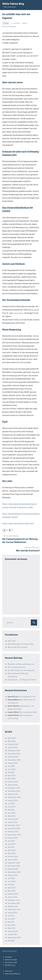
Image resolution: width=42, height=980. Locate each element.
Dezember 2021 (14, 900)
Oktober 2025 (13, 757)
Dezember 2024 (14, 788)
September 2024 (14, 797)
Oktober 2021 (13, 906)
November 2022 (14, 866)
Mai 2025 (11, 772)
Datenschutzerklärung (12, 974)
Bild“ (28, 56)
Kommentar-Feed (11, 962)
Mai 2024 (11, 810)
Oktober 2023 (13, 831)
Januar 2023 (12, 860)
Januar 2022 (13, 897)
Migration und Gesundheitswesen (21, 664)
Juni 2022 (12, 881)
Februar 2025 (13, 782)
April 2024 (12, 813)
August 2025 (13, 763)
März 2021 (11, 928)
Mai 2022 (11, 884)
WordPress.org (10, 965)
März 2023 (12, 853)
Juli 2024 (11, 803)
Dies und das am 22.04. (17, 667)
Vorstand (35, 310)
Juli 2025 (11, 766)
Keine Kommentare (9, 26)
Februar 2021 (13, 931)
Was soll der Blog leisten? (18, 647)
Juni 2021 (11, 919)
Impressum (9, 971)
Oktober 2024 (13, 794)
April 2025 (12, 775)
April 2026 (12, 738)
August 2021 (12, 912)
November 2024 (14, 791)
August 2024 (13, 800)
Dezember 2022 (14, 863)
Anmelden (8, 957)
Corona (6, 23)
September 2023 (14, 835)
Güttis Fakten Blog (13, 4)
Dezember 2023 (14, 825)
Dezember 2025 (14, 750)
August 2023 (13, 838)
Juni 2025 (11, 769)
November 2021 (14, 903)
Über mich (12, 641)
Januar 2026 (12, 747)
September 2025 (14, 760)
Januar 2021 (12, 934)
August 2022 (13, 875)
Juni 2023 (11, 844)
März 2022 (12, 891)
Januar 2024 (13, 822)
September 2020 (14, 937)
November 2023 (14, 828)
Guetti (24, 23)
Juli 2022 (11, 878)
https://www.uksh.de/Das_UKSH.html (18, 523)
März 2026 (12, 741)
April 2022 (12, 888)
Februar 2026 (13, 744)
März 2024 (12, 816)
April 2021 (11, 925)
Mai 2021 (11, 922)
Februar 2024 (13, 819)
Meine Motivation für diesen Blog (20, 644)
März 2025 (12, 778)
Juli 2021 (11, 916)
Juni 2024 (12, 807)
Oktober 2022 (13, 869)
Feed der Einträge (11, 960)
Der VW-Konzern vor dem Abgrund (21, 670)
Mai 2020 (11, 941)
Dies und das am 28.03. (28, 712)
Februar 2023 (13, 856)
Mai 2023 (11, 847)
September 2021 (14, 909)
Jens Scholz (19, 313)
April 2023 (12, 850)
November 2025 (14, 754)
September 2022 (14, 872)
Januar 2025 (12, 785)
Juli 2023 (11, 841)
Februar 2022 (13, 894)
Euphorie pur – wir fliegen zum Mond (22, 680)
